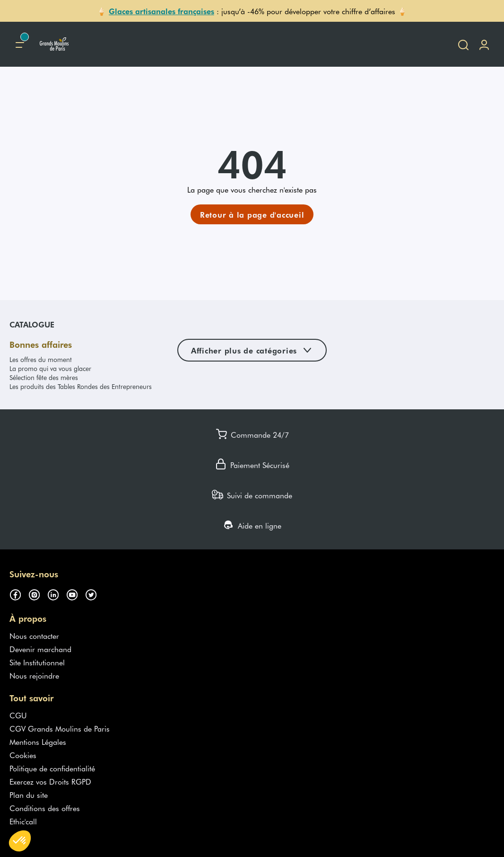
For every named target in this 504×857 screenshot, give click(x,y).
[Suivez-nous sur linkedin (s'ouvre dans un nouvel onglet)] (57, 593)
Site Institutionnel (37, 662)
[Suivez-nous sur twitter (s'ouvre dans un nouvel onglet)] (95, 593)
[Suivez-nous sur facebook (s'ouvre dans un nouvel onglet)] (19, 593)
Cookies (23, 755)
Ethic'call (23, 821)
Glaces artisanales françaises (161, 11)
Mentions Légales (38, 742)
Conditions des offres (45, 808)
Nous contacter (34, 636)
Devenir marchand (40, 649)
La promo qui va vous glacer (50, 368)
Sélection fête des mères (44, 377)
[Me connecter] (484, 44)
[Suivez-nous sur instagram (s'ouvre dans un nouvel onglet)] (38, 593)
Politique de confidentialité (52, 768)
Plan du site (29, 795)
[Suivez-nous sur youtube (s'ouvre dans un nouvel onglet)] (76, 593)
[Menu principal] (20, 44)
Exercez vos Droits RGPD (50, 781)
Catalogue (32, 324)
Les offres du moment (41, 359)
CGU (18, 715)
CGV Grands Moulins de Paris (60, 728)
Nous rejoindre (34, 675)
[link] (252, 214)
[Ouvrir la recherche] (463, 44)
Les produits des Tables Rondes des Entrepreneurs (81, 386)
